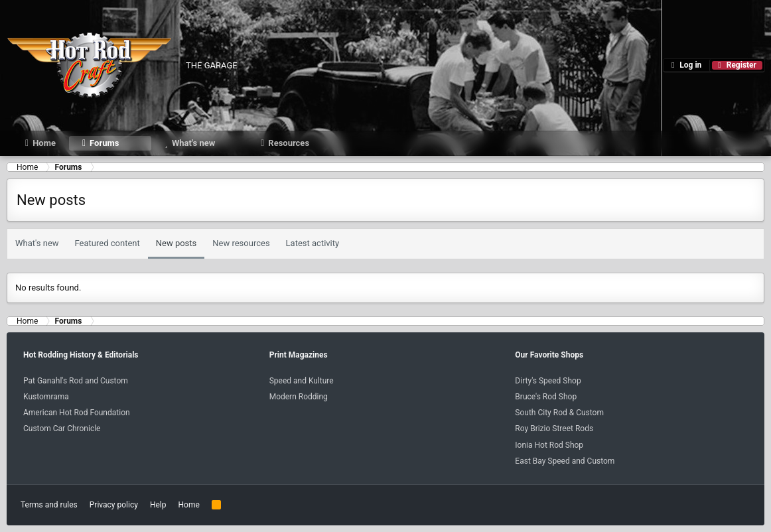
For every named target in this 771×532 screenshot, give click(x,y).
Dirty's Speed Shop (548, 381)
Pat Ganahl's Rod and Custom (76, 381)
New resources (241, 243)
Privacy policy (114, 505)
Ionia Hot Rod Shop (549, 445)
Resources (289, 143)
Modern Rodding (299, 397)
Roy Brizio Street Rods (554, 429)
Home (44, 143)
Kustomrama (46, 397)
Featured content (107, 243)
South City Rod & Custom (559, 413)
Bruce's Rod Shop (546, 397)
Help (158, 505)
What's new (193, 143)
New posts (176, 243)
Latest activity (313, 243)
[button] (142, 143)
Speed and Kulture (302, 381)
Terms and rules (49, 505)
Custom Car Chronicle (62, 429)
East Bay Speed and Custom (565, 461)
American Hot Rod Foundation (77, 413)
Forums (104, 143)
